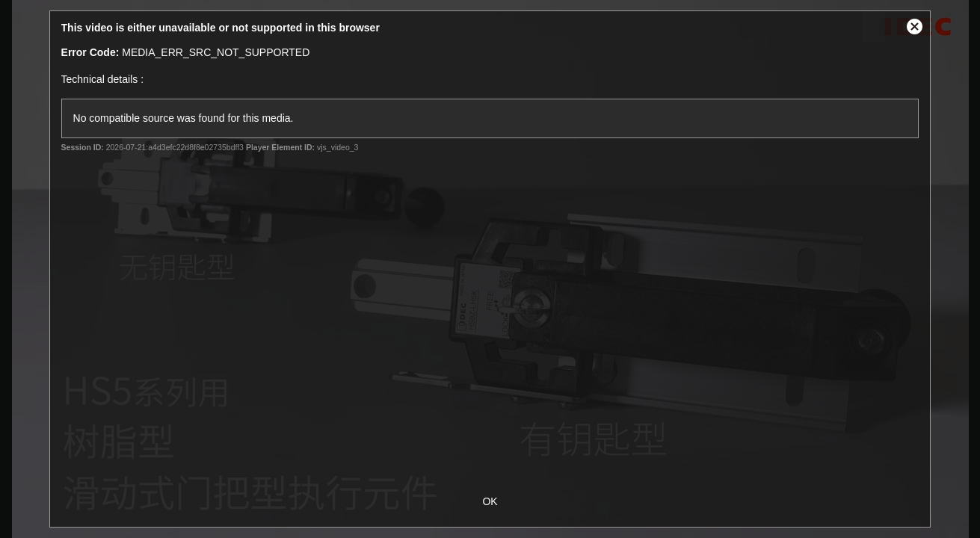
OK (490, 501)
